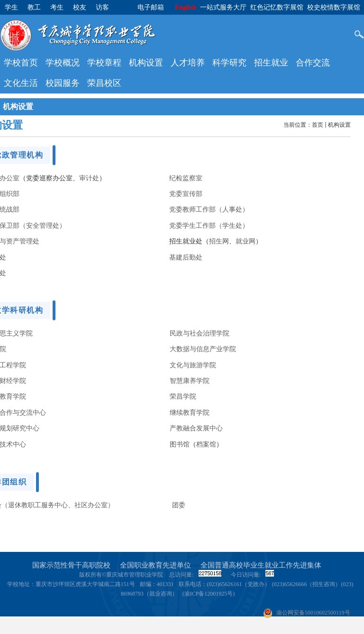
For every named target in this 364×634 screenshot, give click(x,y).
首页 (318, 125)
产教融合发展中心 (196, 428)
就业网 (246, 241)
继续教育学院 (190, 412)
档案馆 (206, 444)
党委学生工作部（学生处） (209, 225)
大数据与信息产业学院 (203, 349)
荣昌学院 (183, 396)
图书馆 (180, 444)
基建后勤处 (186, 257)
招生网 (219, 241)
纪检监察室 (186, 178)
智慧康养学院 (190, 381)
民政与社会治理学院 (200, 333)
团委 (179, 505)
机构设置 (339, 125)
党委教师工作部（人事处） (209, 209)
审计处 (89, 178)
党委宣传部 (186, 194)
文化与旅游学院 (193, 365)
